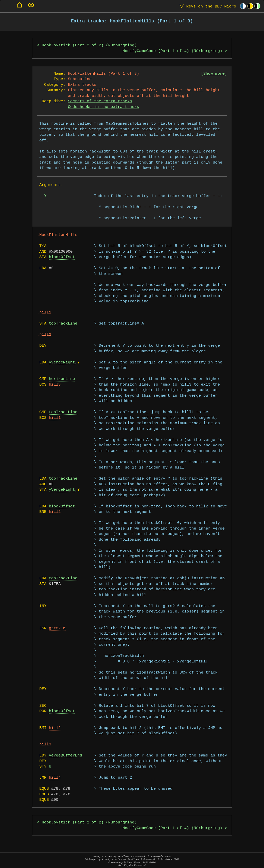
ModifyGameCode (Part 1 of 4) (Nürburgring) (172, 51)
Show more (214, 74)
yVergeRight (62, 363)
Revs (207, 6)
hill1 (55, 418)
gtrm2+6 (57, 628)
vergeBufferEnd (65, 756)
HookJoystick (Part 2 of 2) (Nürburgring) (89, 45)
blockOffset (62, 257)
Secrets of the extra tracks (100, 101)
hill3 (55, 385)
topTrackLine (63, 324)
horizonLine (62, 379)
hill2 (55, 512)
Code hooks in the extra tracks (103, 107)
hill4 (55, 778)
